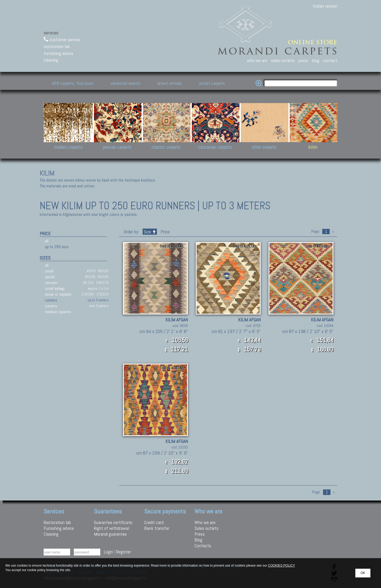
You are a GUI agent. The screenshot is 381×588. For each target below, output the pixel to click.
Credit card (154, 522)
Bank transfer (157, 528)
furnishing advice (58, 53)
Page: (316, 232)
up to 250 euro (57, 247)
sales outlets (283, 60)
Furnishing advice (59, 528)
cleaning (51, 60)
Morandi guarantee (110, 534)
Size (150, 232)
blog (316, 60)
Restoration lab (57, 522)
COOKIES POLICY (282, 566)
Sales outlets (207, 528)
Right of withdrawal (112, 528)
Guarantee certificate (113, 522)
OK (363, 573)
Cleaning (51, 534)
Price (165, 232)
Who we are (205, 522)
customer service (62, 40)
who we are (257, 60)
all (47, 241)
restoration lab (57, 46)
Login (108, 552)
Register (124, 552)
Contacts (203, 546)
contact (330, 60)
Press (200, 534)
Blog (198, 540)
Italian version (325, 6)
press (303, 60)
